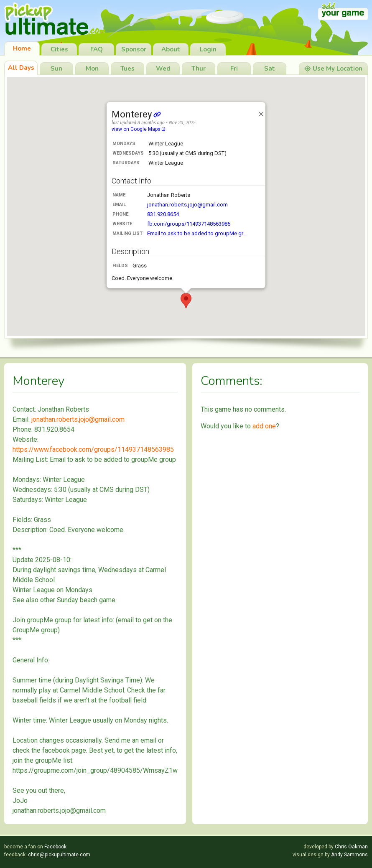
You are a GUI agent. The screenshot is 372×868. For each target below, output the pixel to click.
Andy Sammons (349, 855)
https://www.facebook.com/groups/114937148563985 (93, 449)
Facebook (55, 847)
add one (264, 426)
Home (22, 48)
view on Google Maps (138, 129)
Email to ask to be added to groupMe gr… (197, 233)
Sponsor (134, 49)
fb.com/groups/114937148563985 (189, 224)
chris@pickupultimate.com (59, 855)
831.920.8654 (163, 214)
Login (208, 49)
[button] (186, 301)
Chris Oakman (351, 847)
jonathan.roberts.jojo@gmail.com (187, 205)
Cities (59, 49)
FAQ (97, 49)
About (171, 49)
